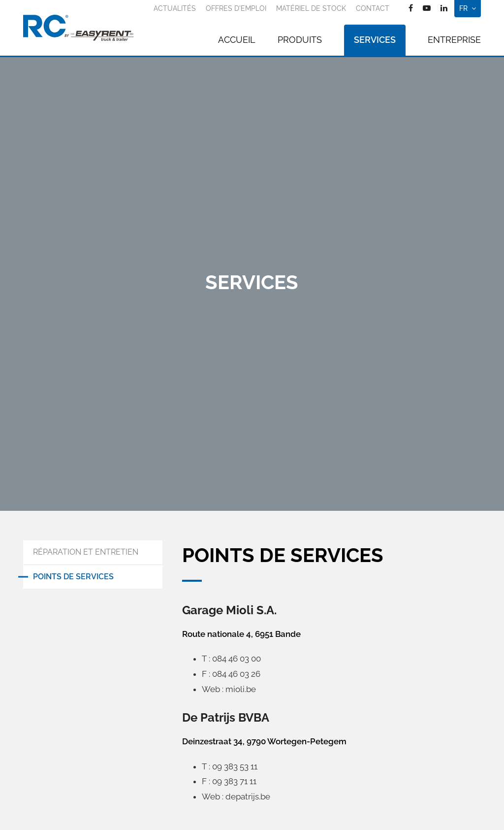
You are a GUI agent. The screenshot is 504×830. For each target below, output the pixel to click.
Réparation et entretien (86, 552)
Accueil (237, 40)
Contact (373, 8)
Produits (300, 40)
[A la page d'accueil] (79, 28)
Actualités (175, 8)
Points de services (73, 577)
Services (375, 40)
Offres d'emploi (236, 8)
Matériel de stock (311, 8)
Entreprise (454, 40)
